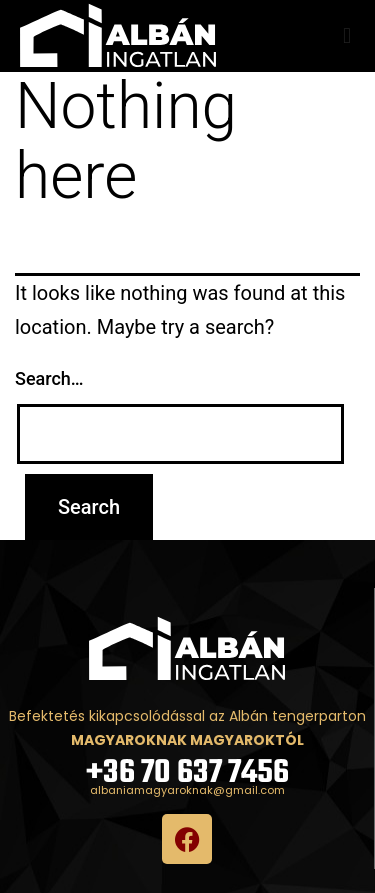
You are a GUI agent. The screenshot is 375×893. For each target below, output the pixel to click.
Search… (49, 378)
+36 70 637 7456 (187, 773)
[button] (347, 36)
